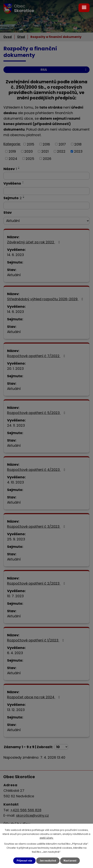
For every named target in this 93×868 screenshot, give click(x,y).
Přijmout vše (24, 860)
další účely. (47, 838)
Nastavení (71, 860)
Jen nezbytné (48, 860)
